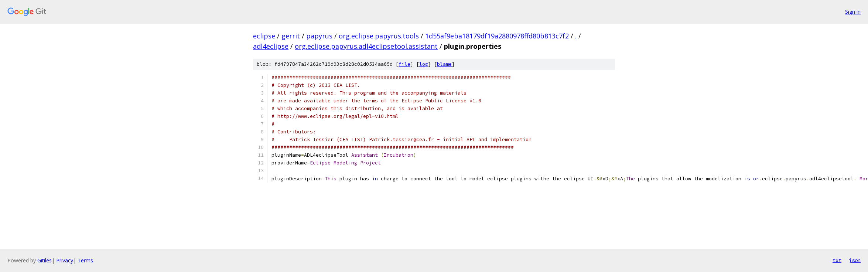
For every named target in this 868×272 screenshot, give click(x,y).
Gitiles (45, 260)
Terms (85, 260)
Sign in (853, 12)
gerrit (291, 36)
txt (837, 260)
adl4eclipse (271, 46)
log (424, 64)
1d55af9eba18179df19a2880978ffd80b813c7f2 (497, 36)
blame (444, 64)
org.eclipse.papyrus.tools (379, 36)
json (855, 260)
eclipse (264, 36)
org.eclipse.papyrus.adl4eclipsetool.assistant (366, 46)
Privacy (65, 260)
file (404, 64)
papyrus (319, 36)
